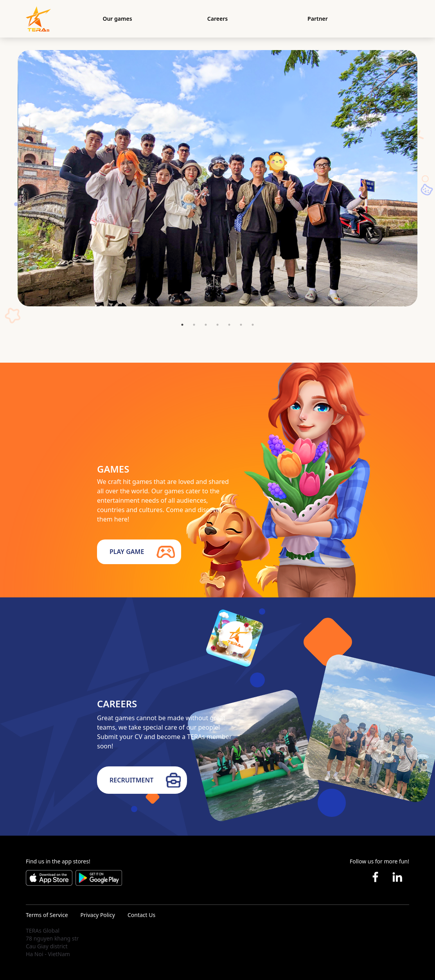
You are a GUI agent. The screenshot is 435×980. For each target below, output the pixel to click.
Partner (318, 19)
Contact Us (141, 915)
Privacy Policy (98, 915)
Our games (117, 19)
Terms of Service (47, 915)
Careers (217, 19)
